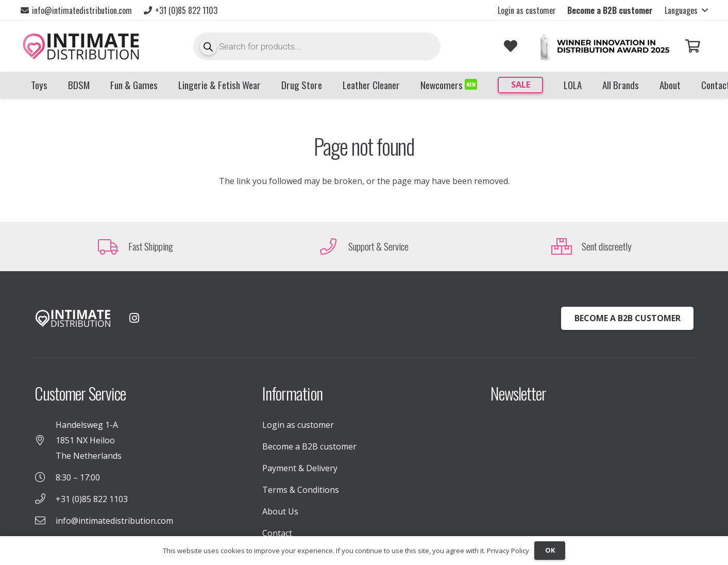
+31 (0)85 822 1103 (92, 499)
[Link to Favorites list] (510, 46)
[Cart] (693, 46)
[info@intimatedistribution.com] (45, 521)
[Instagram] (134, 318)
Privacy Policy (508, 551)
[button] (686, 10)
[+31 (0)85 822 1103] (45, 499)
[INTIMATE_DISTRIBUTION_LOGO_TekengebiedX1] (81, 46)
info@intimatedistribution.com (114, 521)
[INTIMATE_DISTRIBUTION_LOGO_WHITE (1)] (73, 318)
